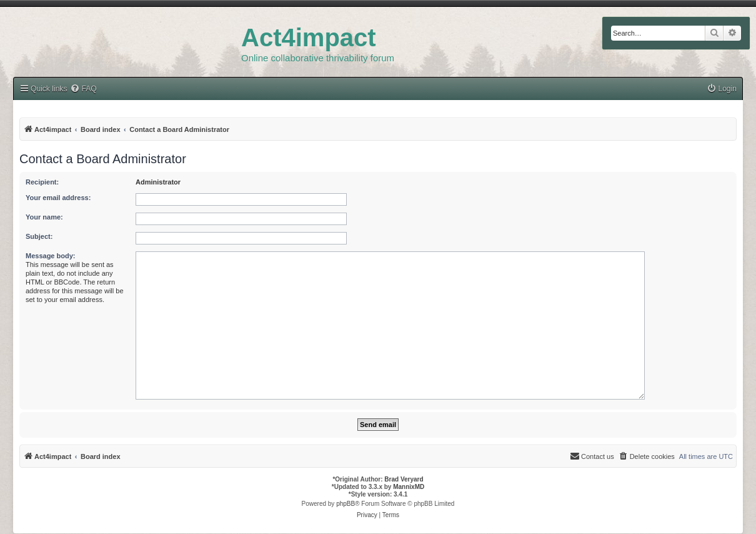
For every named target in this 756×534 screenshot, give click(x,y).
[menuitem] (722, 89)
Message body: (50, 256)
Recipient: (42, 182)
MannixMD (409, 487)
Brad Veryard (404, 479)
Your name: (44, 217)
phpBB (346, 504)
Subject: (39, 236)
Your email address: (58, 198)
